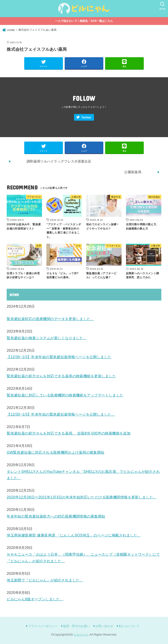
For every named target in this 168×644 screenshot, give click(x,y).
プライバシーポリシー (43, 626)
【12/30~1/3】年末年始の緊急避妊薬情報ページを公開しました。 (61, 414)
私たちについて (129, 626)
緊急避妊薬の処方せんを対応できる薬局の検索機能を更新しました (61, 376)
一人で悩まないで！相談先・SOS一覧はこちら (84, 21)
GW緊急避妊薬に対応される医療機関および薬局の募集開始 (55, 452)
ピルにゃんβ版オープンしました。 (35, 599)
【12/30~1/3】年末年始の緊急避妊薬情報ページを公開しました (59, 357)
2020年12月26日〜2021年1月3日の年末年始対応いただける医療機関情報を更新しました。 (82, 497)
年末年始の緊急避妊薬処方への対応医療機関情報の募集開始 (56, 516)
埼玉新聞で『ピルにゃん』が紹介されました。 (45, 580)
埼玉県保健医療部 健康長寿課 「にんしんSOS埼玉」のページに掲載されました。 (74, 535)
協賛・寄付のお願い (76, 626)
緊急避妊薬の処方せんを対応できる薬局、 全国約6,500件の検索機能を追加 (69, 433)
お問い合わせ (104, 626)
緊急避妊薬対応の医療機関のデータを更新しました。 (50, 319)
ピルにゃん (81, 635)
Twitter (86, 117)
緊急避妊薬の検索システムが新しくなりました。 (47, 338)
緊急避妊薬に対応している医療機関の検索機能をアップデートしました (65, 395)
